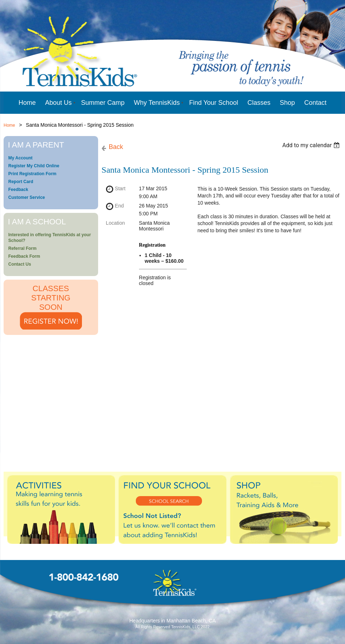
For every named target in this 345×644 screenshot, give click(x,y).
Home (9, 125)
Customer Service (27, 197)
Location (116, 223)
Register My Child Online (34, 166)
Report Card (21, 182)
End (119, 206)
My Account (20, 158)
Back (116, 147)
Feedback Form (24, 256)
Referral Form (22, 248)
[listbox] (312, 145)
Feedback (18, 190)
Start (120, 188)
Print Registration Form (32, 174)
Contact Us (20, 264)
